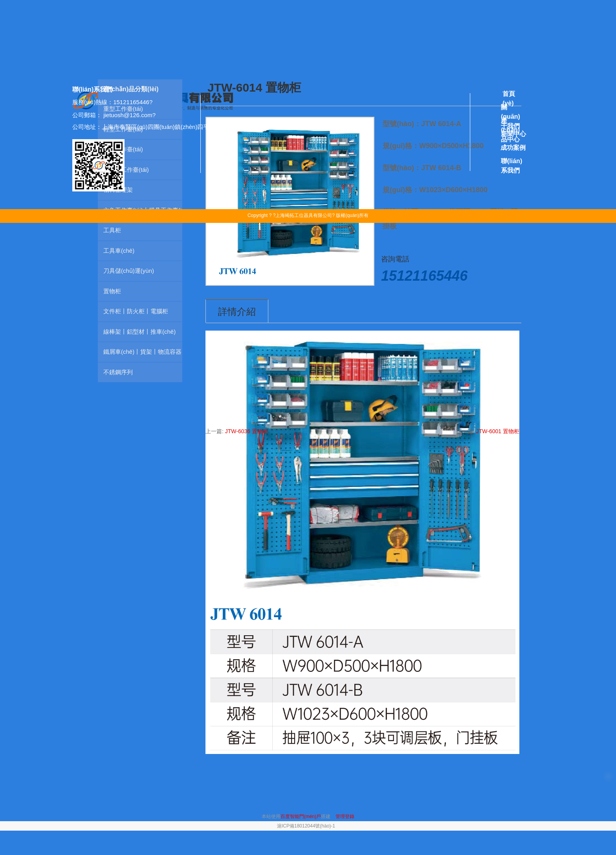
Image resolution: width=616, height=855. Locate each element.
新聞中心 (513, 134)
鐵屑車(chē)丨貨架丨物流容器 (142, 352)
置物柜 (112, 291)
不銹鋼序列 (118, 372)
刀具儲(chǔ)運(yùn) (129, 271)
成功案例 (513, 148)
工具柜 (112, 230)
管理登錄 (345, 816)
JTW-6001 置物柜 (498, 431)
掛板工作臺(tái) (123, 149)
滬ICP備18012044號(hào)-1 (306, 826)
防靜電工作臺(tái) (126, 170)
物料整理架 (118, 190)
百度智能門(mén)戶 (301, 816)
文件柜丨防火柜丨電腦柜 (136, 311)
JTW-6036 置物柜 (247, 431)
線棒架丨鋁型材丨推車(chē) (139, 332)
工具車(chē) (119, 251)
